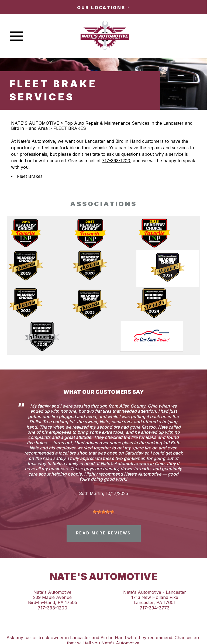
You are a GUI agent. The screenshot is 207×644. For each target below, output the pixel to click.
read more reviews (104, 533)
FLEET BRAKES (70, 128)
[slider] (103, 512)
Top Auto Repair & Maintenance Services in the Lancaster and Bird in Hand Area (102, 126)
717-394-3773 (155, 608)
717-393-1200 (116, 161)
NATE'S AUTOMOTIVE (35, 123)
